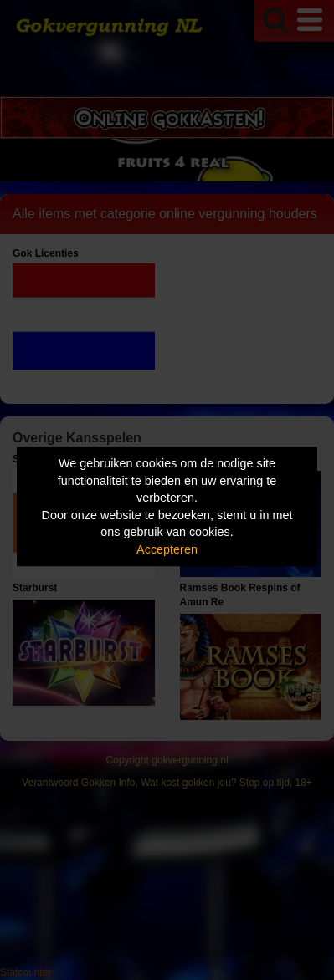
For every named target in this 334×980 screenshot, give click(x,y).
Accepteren (167, 549)
